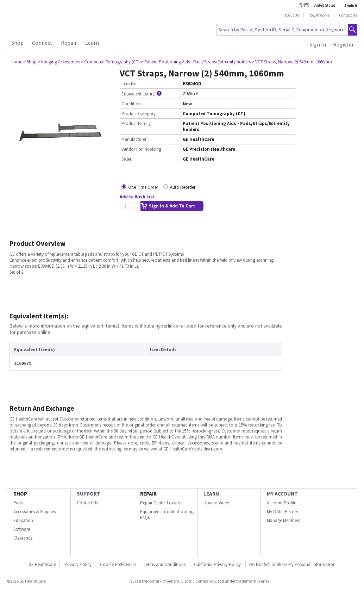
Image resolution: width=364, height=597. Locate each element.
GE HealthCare (42, 564)
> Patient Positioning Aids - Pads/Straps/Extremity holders (196, 62)
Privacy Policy (78, 564)
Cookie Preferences (118, 564)
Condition (131, 104)
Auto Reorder (183, 187)
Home (16, 62)
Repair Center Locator (161, 503)
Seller (126, 159)
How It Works (319, 15)
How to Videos (217, 503)
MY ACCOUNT (282, 494)
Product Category (139, 114)
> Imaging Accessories (59, 62)
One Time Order (143, 187)
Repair (69, 43)
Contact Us (348, 15)
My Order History (283, 512)
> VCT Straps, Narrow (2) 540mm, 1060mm (292, 62)
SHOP (20, 494)
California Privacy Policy (218, 564)
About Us (292, 15)
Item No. (130, 84)
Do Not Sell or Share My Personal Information (292, 564)
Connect (42, 43)
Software (22, 529)
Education (23, 520)
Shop (17, 43)
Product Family (136, 123)
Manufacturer (134, 139)
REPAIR (148, 494)
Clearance (23, 538)
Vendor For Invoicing (141, 149)
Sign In (318, 44)
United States (324, 5)
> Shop (30, 62)
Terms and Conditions (165, 564)
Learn (92, 43)
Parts (18, 503)
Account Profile (281, 503)
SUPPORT (89, 494)
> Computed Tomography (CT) (110, 62)
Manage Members (283, 520)
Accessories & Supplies (34, 512)
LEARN (211, 494)
